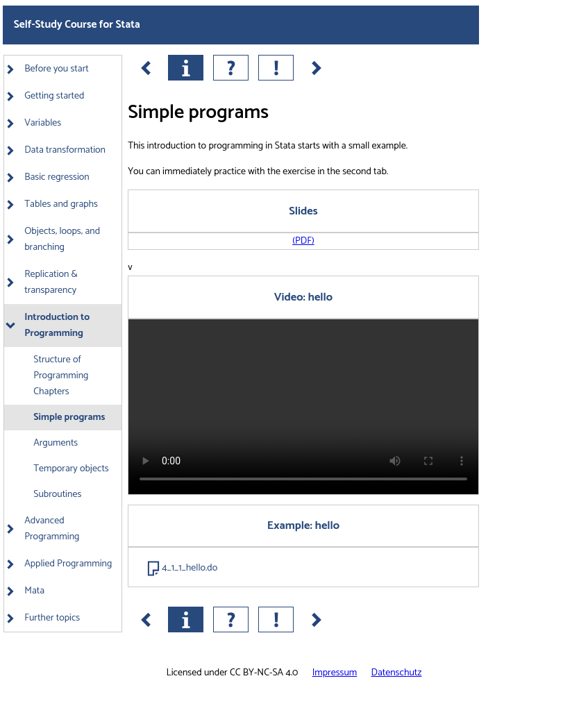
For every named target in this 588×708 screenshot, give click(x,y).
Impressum (335, 673)
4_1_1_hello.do (190, 568)
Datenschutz (397, 673)
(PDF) (303, 241)
